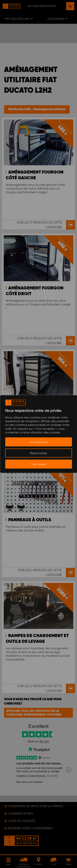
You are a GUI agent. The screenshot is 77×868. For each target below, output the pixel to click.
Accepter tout (39, 442)
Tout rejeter (38, 464)
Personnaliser (38, 453)
